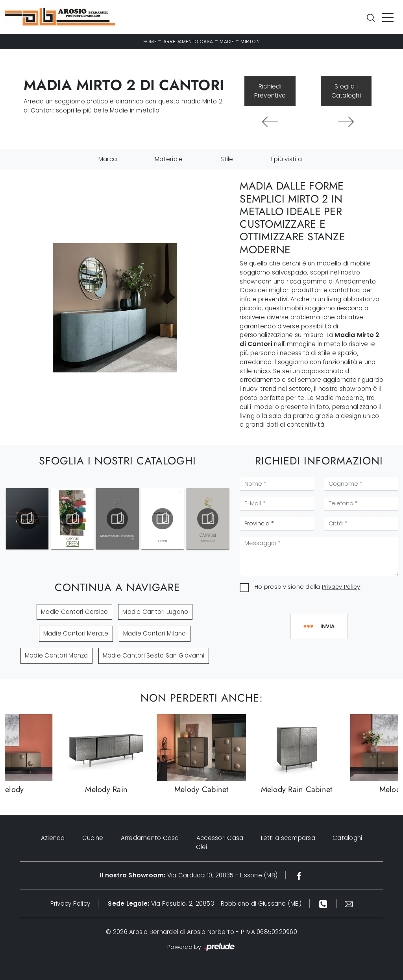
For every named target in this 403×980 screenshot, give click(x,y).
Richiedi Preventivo (270, 91)
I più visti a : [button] (288, 159)
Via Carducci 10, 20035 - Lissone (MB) (189, 875)
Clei (202, 847)
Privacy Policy (341, 587)
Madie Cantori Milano (155, 633)
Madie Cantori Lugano (155, 612)
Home (150, 41)
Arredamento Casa (188, 41)
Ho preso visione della (307, 587)
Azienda (53, 838)
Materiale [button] (169, 159)
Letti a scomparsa (288, 838)
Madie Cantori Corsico (74, 612)
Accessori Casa (220, 838)
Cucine (93, 838)
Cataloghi (347, 838)
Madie (227, 41)
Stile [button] (227, 159)
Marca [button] (108, 159)
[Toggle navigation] (388, 17)
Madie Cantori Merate (76, 633)
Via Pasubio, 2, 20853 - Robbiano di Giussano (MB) (205, 904)
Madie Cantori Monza (56, 655)
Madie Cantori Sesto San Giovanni (154, 655)
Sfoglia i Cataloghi (346, 91)
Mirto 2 (250, 41)
